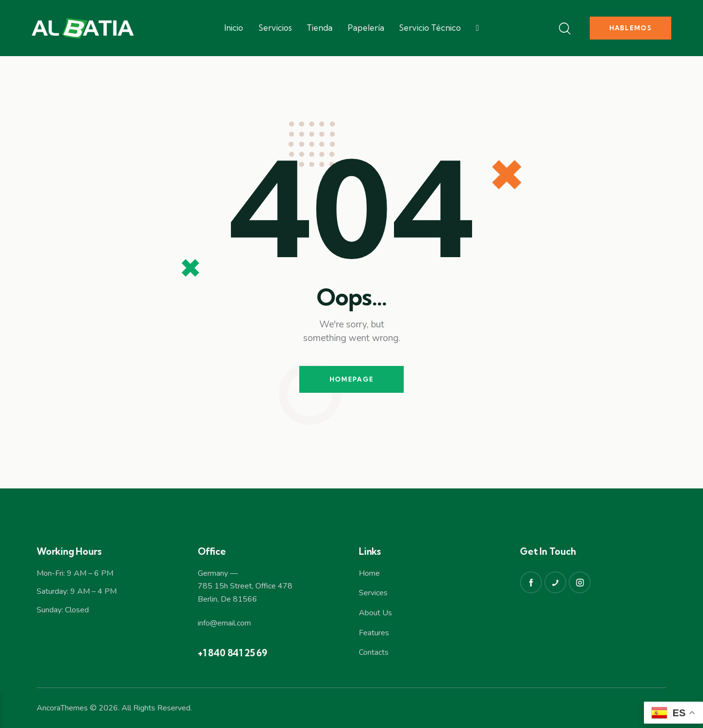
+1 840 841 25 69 (232, 653)
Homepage (351, 379)
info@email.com (224, 623)
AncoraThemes (62, 708)
